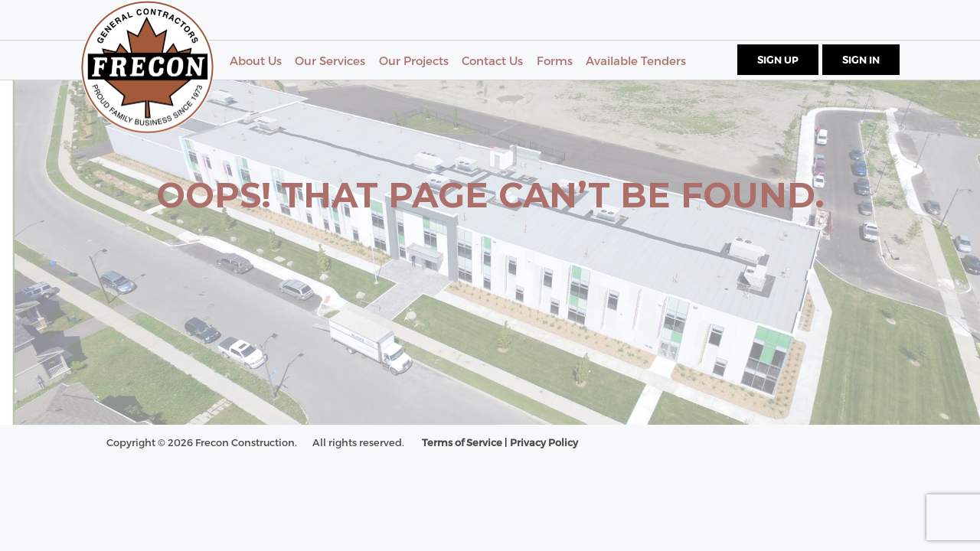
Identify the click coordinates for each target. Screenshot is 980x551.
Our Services (330, 60)
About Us (256, 60)
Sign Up (778, 60)
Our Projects (414, 60)
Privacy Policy (544, 442)
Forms (555, 60)
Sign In (861, 60)
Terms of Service (462, 442)
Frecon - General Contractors (147, 67)
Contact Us (492, 60)
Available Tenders (636, 60)
